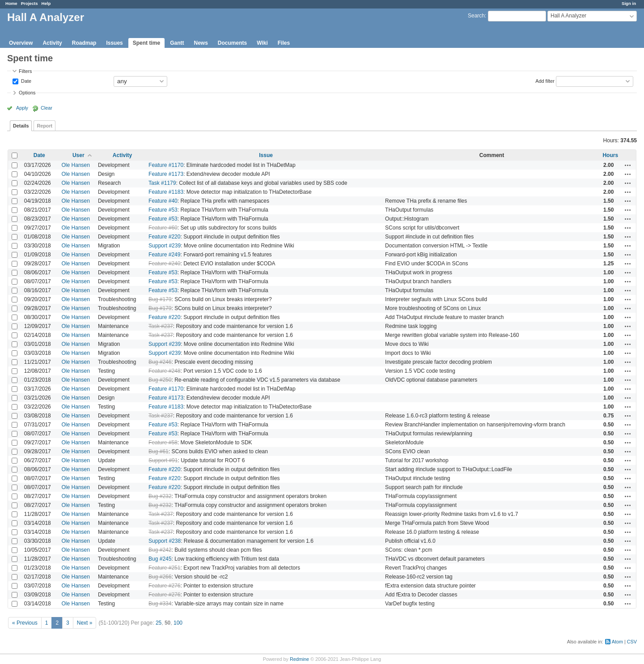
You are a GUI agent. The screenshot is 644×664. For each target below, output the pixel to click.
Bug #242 (160, 550)
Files (284, 43)
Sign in (629, 3)
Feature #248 (164, 371)
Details (21, 126)
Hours (610, 155)
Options (27, 93)
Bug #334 (160, 604)
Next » (85, 623)
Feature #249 (164, 255)
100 (178, 623)
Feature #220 (164, 237)
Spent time (146, 43)
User (78, 155)
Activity (52, 43)
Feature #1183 (166, 192)
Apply (22, 108)
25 (159, 623)
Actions (628, 165)
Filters (25, 71)
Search (476, 16)
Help (46, 3)
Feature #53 (163, 210)
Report (44, 126)
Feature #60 (163, 228)
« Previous (25, 623)
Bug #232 (160, 496)
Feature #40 (163, 201)
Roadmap (84, 43)
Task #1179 (162, 183)
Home (11, 3)
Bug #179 (160, 299)
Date (25, 81)
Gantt (177, 43)
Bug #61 (159, 451)
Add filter (545, 81)
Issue (266, 155)
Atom (617, 642)
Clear (47, 108)
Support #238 (165, 541)
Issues (114, 43)
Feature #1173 (166, 174)
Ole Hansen (76, 165)
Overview (21, 43)
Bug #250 (160, 380)
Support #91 (163, 460)
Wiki (262, 43)
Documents (232, 43)
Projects (30, 3)
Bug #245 (160, 559)
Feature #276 (164, 586)
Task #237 (161, 326)
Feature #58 (163, 443)
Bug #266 (160, 577)
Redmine (299, 659)
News (201, 43)
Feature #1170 (166, 165)
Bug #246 (160, 362)
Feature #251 (164, 568)
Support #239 (165, 246)
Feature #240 (164, 264)
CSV (632, 642)
